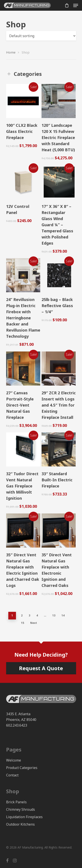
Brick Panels (16, 802)
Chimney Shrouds (21, 809)
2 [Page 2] (22, 615)
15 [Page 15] (23, 623)
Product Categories (22, 768)
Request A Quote (41, 668)
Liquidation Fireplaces (24, 817)
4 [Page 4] (37, 615)
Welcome (14, 760)
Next (34, 623)
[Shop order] (41, 36)
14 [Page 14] (63, 615)
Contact (12, 775)
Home (11, 52)
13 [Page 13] (54, 615)
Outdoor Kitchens (20, 824)
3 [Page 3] (29, 615)
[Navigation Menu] (76, 5)
